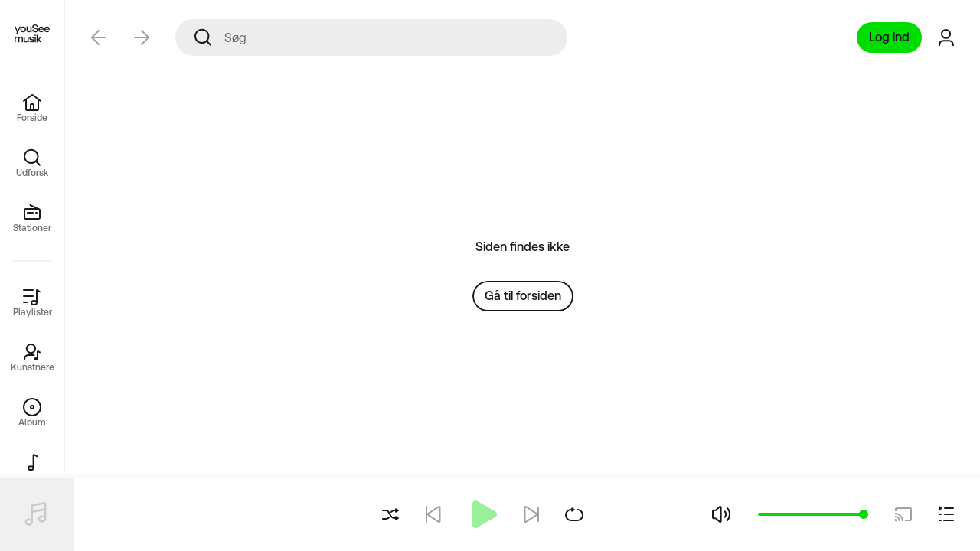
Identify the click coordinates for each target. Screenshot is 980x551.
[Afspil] (482, 514)
